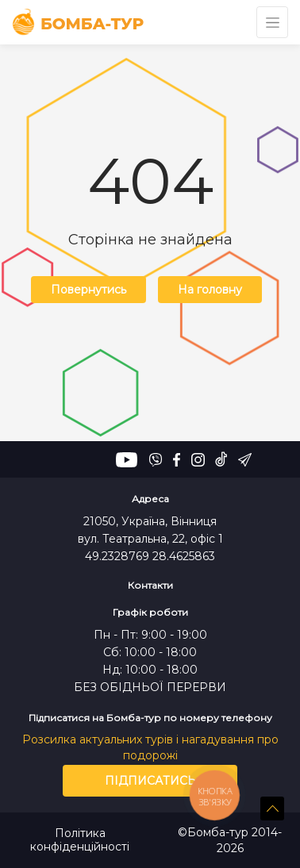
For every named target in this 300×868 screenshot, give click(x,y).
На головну (210, 290)
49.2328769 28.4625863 (150, 556)
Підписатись (150, 781)
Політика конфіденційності (80, 840)
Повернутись (88, 290)
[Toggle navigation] (272, 22)
